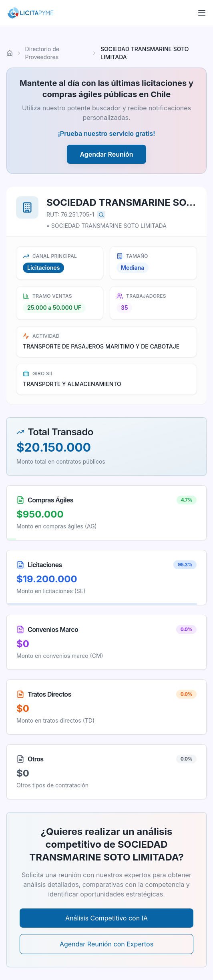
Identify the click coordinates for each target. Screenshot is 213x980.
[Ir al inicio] (10, 53)
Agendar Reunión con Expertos (106, 944)
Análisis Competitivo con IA (106, 918)
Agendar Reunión (106, 154)
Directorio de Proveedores (42, 53)
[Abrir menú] (202, 13)
